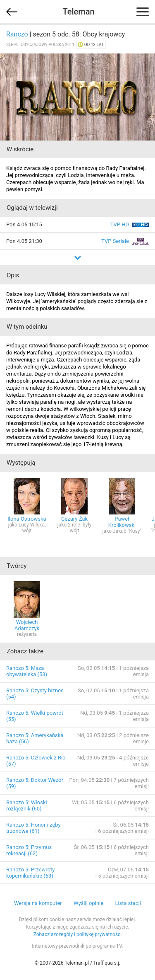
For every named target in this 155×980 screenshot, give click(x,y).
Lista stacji (128, 903)
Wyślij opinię (88, 903)
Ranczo (17, 34)
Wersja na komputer (38, 903)
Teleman (78, 12)
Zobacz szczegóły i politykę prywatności (78, 934)
